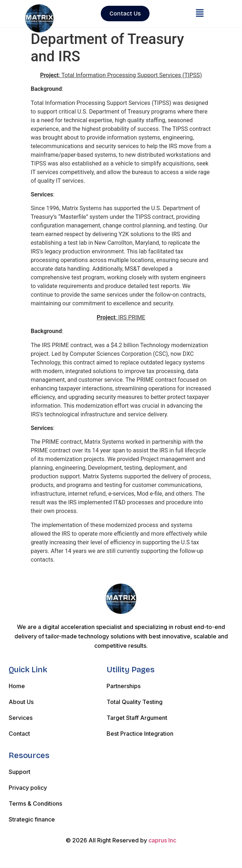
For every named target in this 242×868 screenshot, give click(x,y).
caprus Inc (162, 840)
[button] (200, 14)
